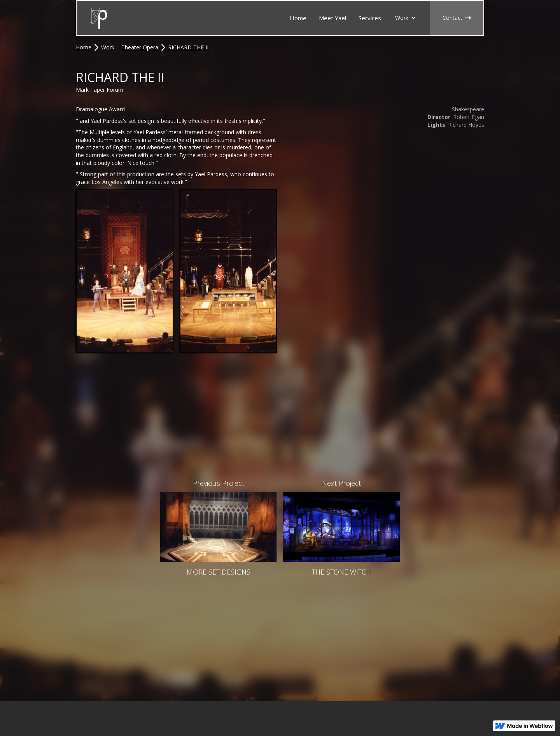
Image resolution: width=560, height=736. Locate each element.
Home (298, 18)
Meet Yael (332, 18)
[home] (99, 18)
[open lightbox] (125, 271)
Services (370, 18)
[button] (406, 18)
